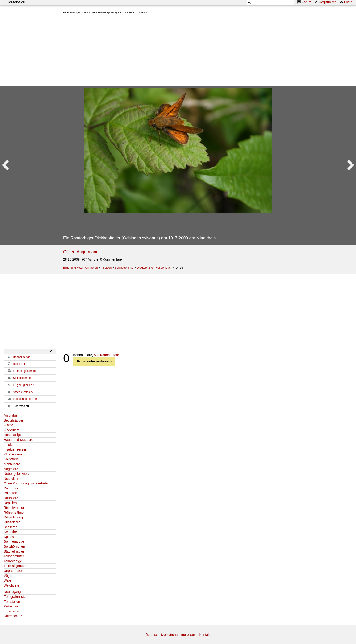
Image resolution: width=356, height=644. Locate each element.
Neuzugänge (13, 592)
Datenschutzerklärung (161, 635)
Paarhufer (11, 488)
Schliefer (10, 527)
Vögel (8, 576)
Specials (10, 537)
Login (346, 2)
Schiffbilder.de (22, 378)
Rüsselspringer (15, 517)
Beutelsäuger (14, 420)
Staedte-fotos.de (23, 392)
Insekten (106, 268)
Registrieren (326, 2)
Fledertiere (12, 430)
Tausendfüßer (14, 556)
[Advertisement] (205, 51)
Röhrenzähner (14, 513)
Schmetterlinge (124, 268)
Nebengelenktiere (17, 474)
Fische (9, 425)
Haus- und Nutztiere (19, 440)
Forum (305, 2)
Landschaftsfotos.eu (26, 399)
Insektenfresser (15, 449)
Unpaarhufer (13, 571)
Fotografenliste (15, 597)
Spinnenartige (14, 541)
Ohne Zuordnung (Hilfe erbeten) (27, 483)
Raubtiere (11, 498)
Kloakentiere (13, 454)
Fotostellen (12, 602)
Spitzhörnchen (14, 546)
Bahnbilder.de (22, 357)
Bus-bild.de (20, 364)
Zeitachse (11, 606)
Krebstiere (11, 459)
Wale (7, 580)
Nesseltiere (12, 479)
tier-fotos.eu (16, 2)
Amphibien (12, 415)
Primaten (10, 493)
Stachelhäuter (14, 551)
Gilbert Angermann (81, 252)
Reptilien (10, 503)
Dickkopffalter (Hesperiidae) (154, 268)
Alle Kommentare (106, 355)
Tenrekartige (13, 561)
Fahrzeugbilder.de (24, 371)
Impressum (12, 611)
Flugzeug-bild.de (23, 385)
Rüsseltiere (12, 522)
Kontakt (205, 635)
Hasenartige (13, 435)
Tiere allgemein (15, 566)
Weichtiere (12, 585)
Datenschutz (13, 616)
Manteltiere (12, 464)
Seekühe (10, 532)
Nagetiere (11, 469)
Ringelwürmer (14, 508)
